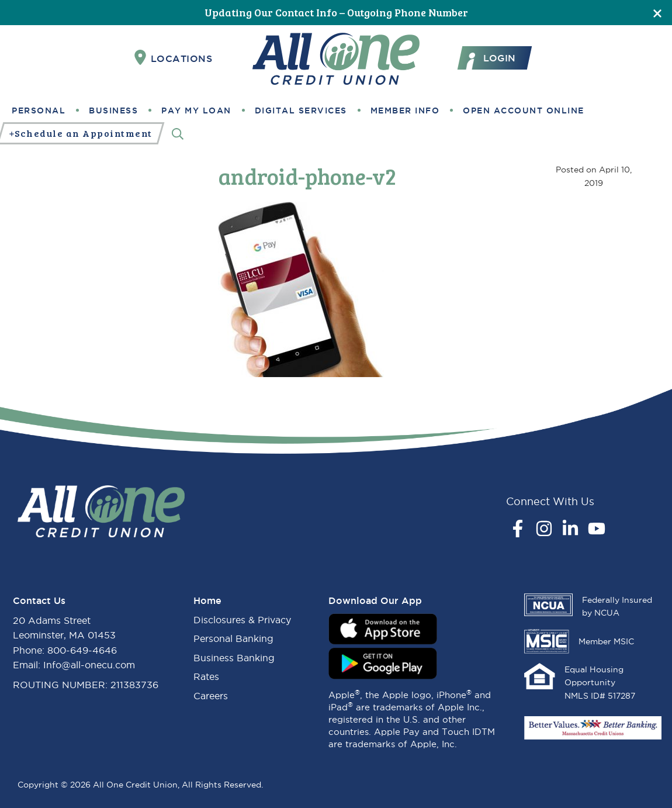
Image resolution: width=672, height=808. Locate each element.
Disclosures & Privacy (242, 620)
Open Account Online (524, 111)
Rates (206, 676)
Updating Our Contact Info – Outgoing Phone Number (336, 12)
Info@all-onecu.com (89, 665)
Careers (211, 696)
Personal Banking (233, 638)
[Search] (178, 134)
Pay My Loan (196, 111)
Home (207, 600)
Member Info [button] (405, 111)
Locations (174, 58)
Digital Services (301, 111)
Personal (39, 111)
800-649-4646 (82, 650)
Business (113, 111)
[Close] (657, 13)
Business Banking (234, 658)
